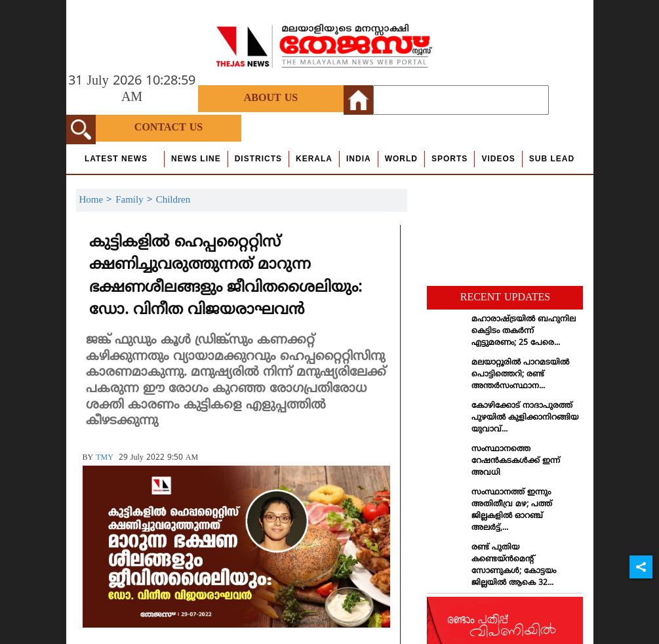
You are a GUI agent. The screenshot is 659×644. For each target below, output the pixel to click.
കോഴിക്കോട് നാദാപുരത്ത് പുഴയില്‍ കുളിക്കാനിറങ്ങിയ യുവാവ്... (525, 418)
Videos (498, 159)
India (359, 159)
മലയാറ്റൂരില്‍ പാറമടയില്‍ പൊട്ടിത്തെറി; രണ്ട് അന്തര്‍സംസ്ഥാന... (520, 375)
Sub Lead (552, 159)
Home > (98, 200)
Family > (136, 200)
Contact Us (169, 128)
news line (196, 159)
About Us (271, 98)
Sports (449, 159)
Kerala (314, 159)
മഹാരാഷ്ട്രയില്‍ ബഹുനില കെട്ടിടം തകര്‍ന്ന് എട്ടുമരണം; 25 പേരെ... (524, 332)
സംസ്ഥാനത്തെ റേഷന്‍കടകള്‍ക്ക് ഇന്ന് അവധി (516, 461)
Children (173, 200)
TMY (105, 458)
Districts (258, 159)
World (401, 159)
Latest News (116, 159)
